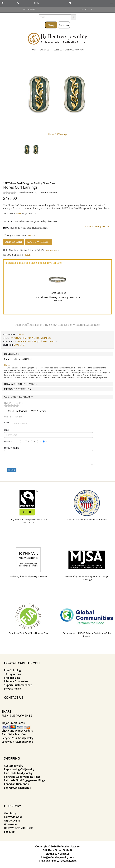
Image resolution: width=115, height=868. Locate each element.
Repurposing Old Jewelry (19, 769)
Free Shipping (12, 670)
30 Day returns (13, 674)
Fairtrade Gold (13, 817)
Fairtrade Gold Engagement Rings (24, 780)
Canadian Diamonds (16, 784)
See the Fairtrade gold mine (96, 226)
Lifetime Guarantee (16, 681)
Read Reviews (27, 192)
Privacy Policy (12, 689)
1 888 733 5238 (47, 861)
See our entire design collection (20, 213)
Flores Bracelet (58, 293)
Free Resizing (12, 678)
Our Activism (12, 821)
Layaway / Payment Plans (17, 742)
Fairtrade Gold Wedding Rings (22, 777)
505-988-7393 (68, 861)
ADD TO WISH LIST (38, 242)
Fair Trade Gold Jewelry (18, 773)
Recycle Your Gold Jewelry (17, 738)
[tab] (58, 354)
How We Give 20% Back (18, 828)
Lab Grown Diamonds (17, 788)
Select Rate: (10, 442)
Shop (51, 25)
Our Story (10, 813)
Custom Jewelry (14, 766)
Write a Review (49, 192)
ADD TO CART (14, 242)
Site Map (9, 832)
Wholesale (10, 824)
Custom (64, 25)
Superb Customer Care (18, 685)
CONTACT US (14, 697)
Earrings (45, 50)
